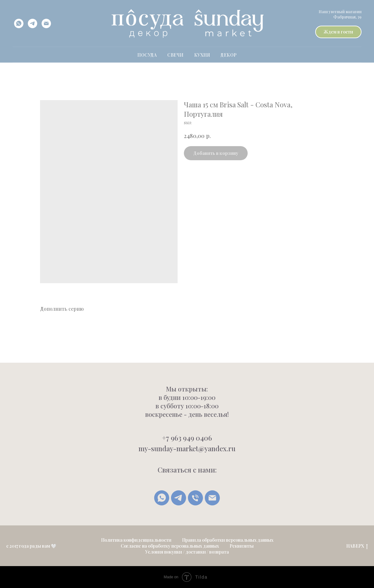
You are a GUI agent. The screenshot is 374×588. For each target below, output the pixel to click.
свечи (175, 55)
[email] (46, 23)
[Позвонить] (195, 498)
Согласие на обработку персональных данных (170, 546)
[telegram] (33, 23)
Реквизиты (242, 546)
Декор (229, 55)
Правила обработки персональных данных (228, 540)
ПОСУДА (147, 55)
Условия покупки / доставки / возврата (187, 552)
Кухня (202, 55)
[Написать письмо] (212, 498)
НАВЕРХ (357, 546)
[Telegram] (179, 498)
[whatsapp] (19, 23)
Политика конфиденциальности (136, 540)
